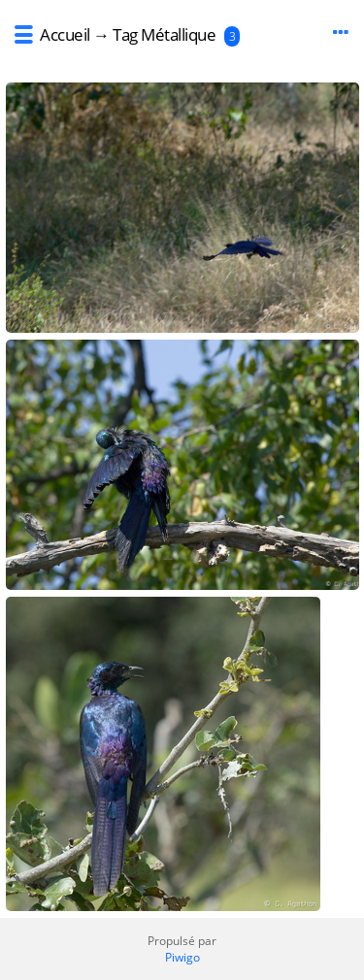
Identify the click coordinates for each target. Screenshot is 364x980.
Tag (125, 34)
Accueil (65, 34)
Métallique (178, 34)
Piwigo (182, 957)
